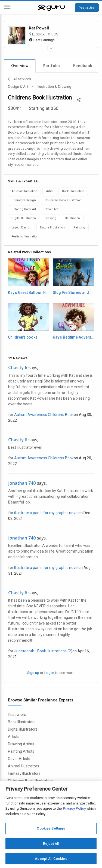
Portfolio (51, 66)
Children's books (23, 337)
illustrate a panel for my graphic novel (46, 513)
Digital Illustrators (23, 729)
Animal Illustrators (24, 766)
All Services (19, 79)
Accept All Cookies (51, 859)
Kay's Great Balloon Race (29, 293)
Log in (49, 673)
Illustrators (17, 715)
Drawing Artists (21, 744)
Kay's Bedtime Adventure (73, 337)
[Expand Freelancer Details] (51, 48)
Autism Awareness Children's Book (44, 415)
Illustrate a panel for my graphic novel (46, 568)
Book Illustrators (22, 722)
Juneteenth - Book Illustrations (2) (43, 651)
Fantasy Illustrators (24, 773)
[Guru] (51, 8)
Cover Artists (19, 759)
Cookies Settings (51, 828)
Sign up (33, 673)
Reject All (51, 844)
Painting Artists (21, 751)
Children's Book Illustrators (30, 781)
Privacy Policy (74, 808)
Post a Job (87, 8)
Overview (20, 66)
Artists (14, 737)
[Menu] (7, 8)
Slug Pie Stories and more (73, 293)
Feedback (83, 66)
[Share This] (79, 99)
